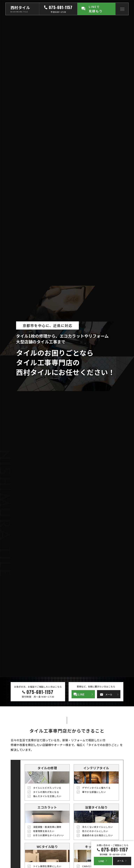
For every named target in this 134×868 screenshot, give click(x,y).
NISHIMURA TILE (19, 12)
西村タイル (20, 7)
